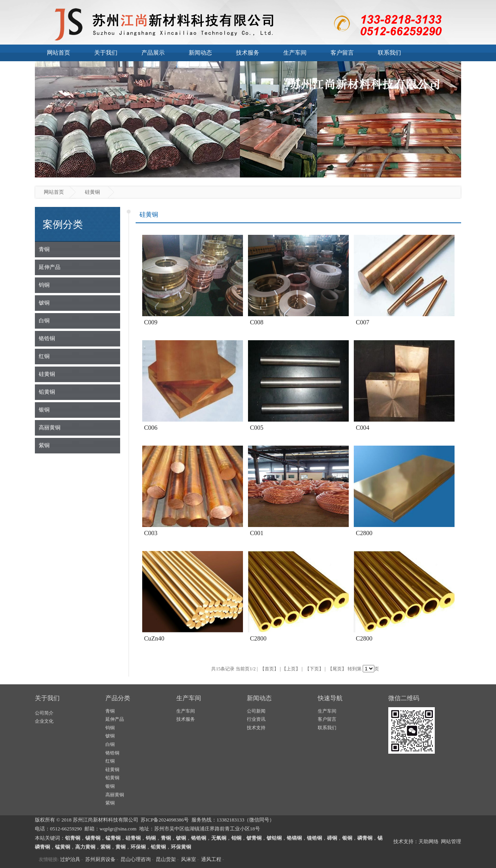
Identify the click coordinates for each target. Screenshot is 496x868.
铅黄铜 (112, 778)
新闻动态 (200, 53)
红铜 (110, 761)
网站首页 (59, 53)
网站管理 (451, 841)
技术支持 (256, 728)
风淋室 (189, 859)
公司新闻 (256, 711)
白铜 (110, 744)
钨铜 (110, 728)
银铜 (110, 786)
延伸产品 (115, 719)
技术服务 (248, 53)
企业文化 (44, 721)
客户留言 (342, 53)
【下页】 (314, 669)
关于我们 (106, 53)
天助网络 (429, 841)
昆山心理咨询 (136, 859)
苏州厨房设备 (100, 859)
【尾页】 (337, 669)
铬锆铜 (112, 753)
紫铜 (110, 803)
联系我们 (389, 53)
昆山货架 (166, 859)
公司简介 (44, 713)
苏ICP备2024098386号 (165, 820)
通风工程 (211, 859)
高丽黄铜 (115, 795)
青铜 (110, 711)
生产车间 (295, 53)
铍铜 (110, 736)
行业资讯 (256, 719)
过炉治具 (70, 859)
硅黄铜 (112, 770)
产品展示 (153, 53)
